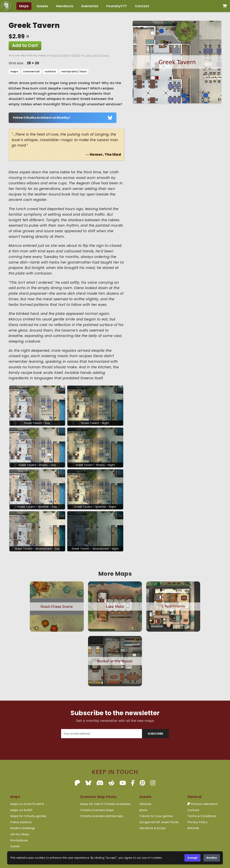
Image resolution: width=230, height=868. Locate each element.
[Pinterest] (142, 783)
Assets (42, 6)
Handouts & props (152, 828)
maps (14, 71)
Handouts (65, 6)
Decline (212, 858)
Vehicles (145, 804)
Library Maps (20, 834)
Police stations (21, 822)
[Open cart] (225, 6)
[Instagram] (153, 783)
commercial (31, 71)
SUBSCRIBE (155, 734)
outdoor (50, 71)
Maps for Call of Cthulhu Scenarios (105, 804)
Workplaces (19, 840)
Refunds (193, 828)
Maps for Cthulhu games (28, 816)
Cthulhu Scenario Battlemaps (102, 816)
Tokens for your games (156, 816)
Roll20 (76, 55)
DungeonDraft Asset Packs (159, 822)
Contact (142, 6)
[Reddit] (111, 783)
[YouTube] (123, 783)
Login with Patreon (97, 55)
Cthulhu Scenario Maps (97, 810)
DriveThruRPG (60, 55)
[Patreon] (77, 783)
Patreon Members (203, 804)
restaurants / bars (74, 71)
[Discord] (100, 783)
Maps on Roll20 (21, 810)
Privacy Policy (197, 822)
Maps (24, 6)
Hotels (15, 846)
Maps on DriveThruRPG (27, 804)
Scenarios (90, 6)
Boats (143, 810)
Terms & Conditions (202, 816)
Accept (192, 858)
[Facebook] (133, 783)
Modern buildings (23, 828)
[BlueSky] (88, 783)
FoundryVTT (117, 6)
